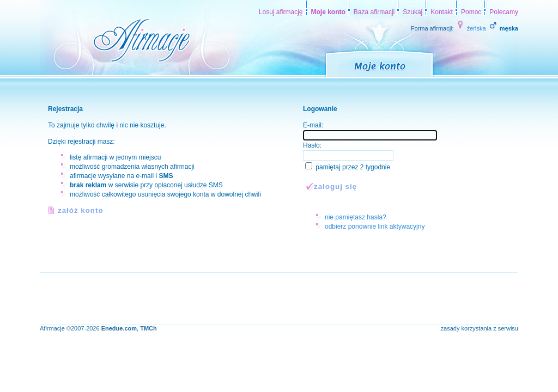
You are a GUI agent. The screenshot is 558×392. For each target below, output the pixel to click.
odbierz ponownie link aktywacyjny (375, 226)
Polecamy (504, 12)
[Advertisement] (238, 297)
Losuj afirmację (281, 12)
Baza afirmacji (374, 12)
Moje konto (328, 12)
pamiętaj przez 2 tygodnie (353, 167)
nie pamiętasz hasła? (356, 217)
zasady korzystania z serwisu (480, 328)
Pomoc (471, 12)
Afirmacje (52, 328)
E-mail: (313, 125)
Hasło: (312, 145)
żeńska (471, 28)
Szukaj (413, 12)
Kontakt (442, 12)
